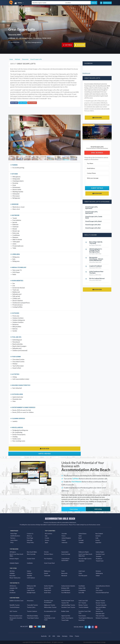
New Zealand (99, 534)
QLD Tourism (13, 611)
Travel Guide (65, 620)
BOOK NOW (80, 45)
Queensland (65, 552)
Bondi (97, 588)
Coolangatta (82, 590)
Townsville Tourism (32, 605)
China (71, 636)
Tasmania (98, 556)
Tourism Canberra (32, 611)
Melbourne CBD (31, 586)
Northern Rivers (49, 554)
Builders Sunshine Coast (17, 601)
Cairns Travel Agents (67, 618)
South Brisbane (66, 590)
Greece (47, 540)
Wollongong (99, 573)
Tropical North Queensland (65, 559)
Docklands (13, 593)
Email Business (32, 103)
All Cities (12, 571)
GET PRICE (67, 45)
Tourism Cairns (31, 607)
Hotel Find (81, 620)
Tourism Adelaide (83, 607)
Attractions (30, 601)
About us (29, 536)
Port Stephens (48, 559)
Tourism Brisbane (15, 607)
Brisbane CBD (65, 588)
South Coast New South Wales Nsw (85, 555)
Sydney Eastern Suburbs (68, 586)
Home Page (14, 534)
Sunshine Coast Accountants (49, 601)
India (97, 538)
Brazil (80, 538)
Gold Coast (82, 571)
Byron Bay (12, 576)
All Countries (49, 534)
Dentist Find (99, 611)
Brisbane (98, 571)
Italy (46, 536)
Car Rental (47, 616)
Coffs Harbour (31, 578)
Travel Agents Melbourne (86, 618)
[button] (14, 135)
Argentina (98, 542)
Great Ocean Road (49, 563)
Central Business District (103, 586)
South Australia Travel (68, 601)
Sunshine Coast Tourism (68, 607)
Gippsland (81, 561)
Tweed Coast (100, 561)
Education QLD (100, 613)
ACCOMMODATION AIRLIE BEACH (60, 519)
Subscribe (30, 540)
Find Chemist (82, 616)
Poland (64, 540)
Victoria (46, 552)
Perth (63, 571)
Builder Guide (65, 611)
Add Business (107, 3)
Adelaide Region (14, 563)
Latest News (14, 540)
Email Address (91, 168)
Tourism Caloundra (101, 605)
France (64, 536)
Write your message (93, 178)
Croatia (47, 538)
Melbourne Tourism (50, 605)
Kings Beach (48, 590)
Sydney (29, 571)
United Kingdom (66, 538)
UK (49, 636)
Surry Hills (81, 593)
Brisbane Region (14, 559)
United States (83, 534)
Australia (64, 534)
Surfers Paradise (49, 586)
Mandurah (64, 576)
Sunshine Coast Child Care (85, 612)
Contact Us (30, 534)
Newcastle (64, 573)
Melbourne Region (84, 552)
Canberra (30, 573)
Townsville (47, 576)
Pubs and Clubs (100, 616)
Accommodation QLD (50, 611)
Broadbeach (30, 588)
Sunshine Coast (100, 554)
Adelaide (12, 573)
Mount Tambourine (15, 578)
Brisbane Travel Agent (102, 618)
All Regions (13, 552)
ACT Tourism (82, 603)
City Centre (99, 590)
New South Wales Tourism (101, 608)
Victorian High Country (85, 559)
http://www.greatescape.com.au (37, 42)
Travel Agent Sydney (33, 618)
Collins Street (31, 590)
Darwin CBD (48, 588)
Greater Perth (31, 559)
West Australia (31, 554)
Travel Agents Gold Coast (50, 619)
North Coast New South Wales (16, 555)
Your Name (90, 163)
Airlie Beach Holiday (32, 616)
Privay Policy (30, 542)
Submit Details (97, 188)
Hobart (98, 576)
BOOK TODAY (14, 103)
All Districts (13, 586)
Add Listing (98, 509)
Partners (13, 538)
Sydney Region (100, 552)
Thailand (81, 542)
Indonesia (64, 542)
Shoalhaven (99, 559)
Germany (98, 536)
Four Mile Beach (66, 593)
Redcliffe (29, 576)
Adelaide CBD (14, 588)
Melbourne (47, 571)
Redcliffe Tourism (15, 605)
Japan (46, 542)
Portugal (81, 540)
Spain (80, 536)
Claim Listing (23, 103)
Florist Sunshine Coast (16, 616)
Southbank (82, 586)
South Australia (66, 554)
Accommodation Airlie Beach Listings (94, 642)
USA (54, 636)
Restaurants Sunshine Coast (16, 619)
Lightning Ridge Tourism (68, 605)
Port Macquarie (83, 576)
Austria (98, 540)
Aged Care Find (66, 616)
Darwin (46, 573)
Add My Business (15, 536)
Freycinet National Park (102, 593)
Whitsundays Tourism (50, 607)
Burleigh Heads (31, 593)
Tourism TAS (65, 603)
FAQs (12, 542)
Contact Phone (91, 173)
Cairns (80, 573)
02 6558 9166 (15, 42)
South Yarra (47, 593)
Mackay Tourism (83, 605)
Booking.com (86, 73)
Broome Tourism (100, 603)
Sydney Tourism (100, 601)
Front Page (30, 538)
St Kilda (12, 590)
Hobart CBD (82, 588)
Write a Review (45, 454)
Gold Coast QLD (83, 601)
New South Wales (32, 552)
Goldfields (30, 563)
